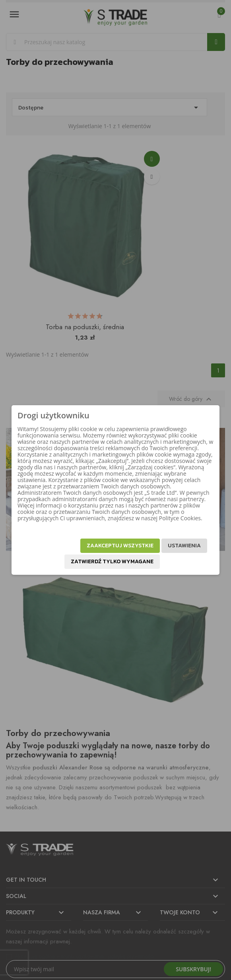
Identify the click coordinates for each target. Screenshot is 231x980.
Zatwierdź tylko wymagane (112, 561)
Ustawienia (184, 546)
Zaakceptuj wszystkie (120, 546)
